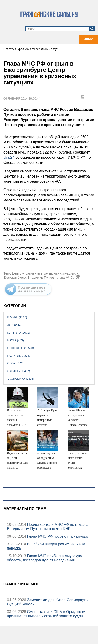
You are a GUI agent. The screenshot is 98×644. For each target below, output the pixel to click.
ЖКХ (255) (14, 325)
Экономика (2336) (21, 379)
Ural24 (10, 157)
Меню (88, 39)
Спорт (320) (16, 363)
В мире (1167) (17, 317)
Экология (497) (19, 371)
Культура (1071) (19, 333)
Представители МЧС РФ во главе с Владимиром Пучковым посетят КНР (47, 527)
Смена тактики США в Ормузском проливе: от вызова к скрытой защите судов (46, 614)
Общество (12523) (21, 348)
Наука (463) (16, 340)
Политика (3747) (19, 356)
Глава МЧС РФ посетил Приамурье (57, 536)
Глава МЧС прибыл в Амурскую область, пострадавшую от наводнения (44, 558)
